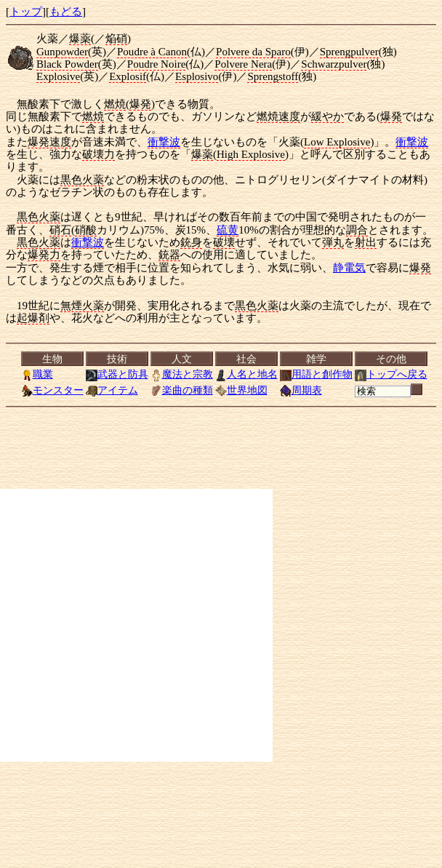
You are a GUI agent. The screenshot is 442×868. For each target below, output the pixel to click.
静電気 (349, 268)
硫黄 (228, 230)
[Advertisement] (136, 625)
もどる (66, 12)
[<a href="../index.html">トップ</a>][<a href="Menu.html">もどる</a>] (224, 375)
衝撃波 (164, 142)
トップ (26, 12)
